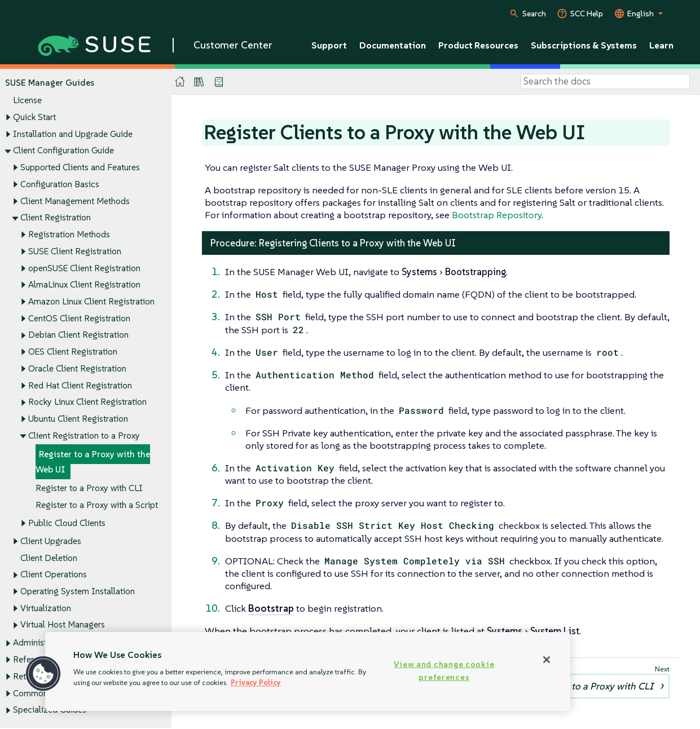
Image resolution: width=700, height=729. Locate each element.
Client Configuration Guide (63, 151)
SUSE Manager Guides (50, 83)
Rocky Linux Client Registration (87, 402)
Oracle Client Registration (77, 368)
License (27, 101)
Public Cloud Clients (67, 523)
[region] (308, 671)
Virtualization (46, 608)
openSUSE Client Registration (84, 268)
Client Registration (56, 218)
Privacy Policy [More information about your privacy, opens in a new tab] (256, 682)
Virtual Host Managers (63, 625)
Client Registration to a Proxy (84, 436)
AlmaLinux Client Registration (84, 285)
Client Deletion (49, 558)
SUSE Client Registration (75, 251)
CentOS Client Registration (79, 318)
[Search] (605, 82)
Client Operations (54, 575)
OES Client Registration (73, 352)
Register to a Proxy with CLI (89, 488)
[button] (43, 674)
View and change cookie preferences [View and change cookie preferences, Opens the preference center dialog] (444, 671)
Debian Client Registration (78, 335)
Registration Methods (69, 234)
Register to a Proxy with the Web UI (93, 462)
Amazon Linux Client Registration (91, 301)
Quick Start (34, 117)
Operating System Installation (78, 591)
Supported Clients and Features (80, 167)
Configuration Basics (60, 184)
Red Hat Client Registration (80, 385)
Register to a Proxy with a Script (97, 505)
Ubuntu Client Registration (78, 419)
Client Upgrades (51, 541)
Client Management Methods (75, 201)
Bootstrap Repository (497, 215)
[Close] (547, 660)
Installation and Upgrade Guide (73, 134)
